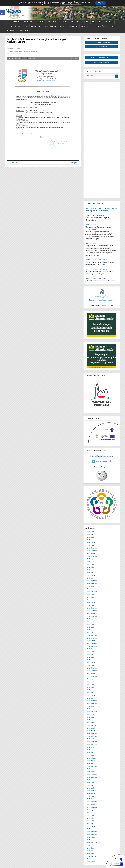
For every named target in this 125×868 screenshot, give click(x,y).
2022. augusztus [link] (92, 646)
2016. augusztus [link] (92, 843)
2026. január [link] (91, 545)
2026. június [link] (91, 532)
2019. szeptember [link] (92, 742)
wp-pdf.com (74, 58)
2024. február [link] (91, 603)
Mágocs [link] (13, 11)
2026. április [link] (91, 537)
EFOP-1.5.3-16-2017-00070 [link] (95, 215)
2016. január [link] (91, 862)
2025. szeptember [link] (92, 556)
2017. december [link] (92, 799)
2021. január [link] (91, 698)
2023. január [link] (91, 633)
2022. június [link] (91, 652)
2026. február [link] (91, 543)
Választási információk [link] (80, 22)
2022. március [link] (91, 660)
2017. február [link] (91, 826)
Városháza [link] (11, 30)
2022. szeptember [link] (92, 643)
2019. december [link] (92, 733)
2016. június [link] (91, 848)
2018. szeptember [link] (92, 774)
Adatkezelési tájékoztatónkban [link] (72, 4)
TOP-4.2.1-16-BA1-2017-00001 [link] (96, 260)
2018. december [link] (92, 766)
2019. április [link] (91, 755)
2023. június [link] (91, 624)
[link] (3, 12)
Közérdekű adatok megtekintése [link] (102, 456)
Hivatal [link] (65, 22)
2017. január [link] (91, 829)
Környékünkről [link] (50, 26)
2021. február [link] (91, 695)
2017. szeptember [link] (92, 807)
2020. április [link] (91, 723)
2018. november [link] (92, 769)
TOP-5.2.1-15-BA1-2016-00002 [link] (96, 269)
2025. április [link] (91, 570)
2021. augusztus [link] (92, 679)
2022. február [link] (91, 663)
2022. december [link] (92, 635)
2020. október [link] (91, 706)
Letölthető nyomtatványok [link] (17, 26)
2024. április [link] (91, 600)
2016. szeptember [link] (92, 840)
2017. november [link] (92, 802)
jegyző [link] (11, 48)
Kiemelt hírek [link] (36, 26)
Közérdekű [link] (28, 22)
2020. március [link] (91, 725)
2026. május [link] (91, 534)
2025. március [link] (91, 573)
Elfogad (100, 3)
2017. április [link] (91, 821)
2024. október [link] (91, 586)
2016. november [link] (92, 834)
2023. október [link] (91, 613)
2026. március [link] (91, 540)
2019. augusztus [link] (92, 744)
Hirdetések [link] (109, 22)
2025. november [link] (92, 551)
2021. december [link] (92, 668)
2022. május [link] (91, 654)
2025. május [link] (91, 567)
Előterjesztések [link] (18, 51)
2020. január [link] (91, 731)
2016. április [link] (91, 853)
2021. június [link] (91, 684)
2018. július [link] (90, 780)
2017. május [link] (91, 818)
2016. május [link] (91, 851)
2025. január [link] (91, 578)
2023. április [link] (91, 627)
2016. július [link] (90, 845)
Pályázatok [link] (40, 22)
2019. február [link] (91, 761)
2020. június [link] (91, 717)
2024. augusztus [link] (92, 592)
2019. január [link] (91, 763)
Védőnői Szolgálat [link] (26, 30)
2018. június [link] (91, 783)
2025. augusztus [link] (92, 559)
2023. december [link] (92, 608)
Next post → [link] (75, 163)
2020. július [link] (90, 714)
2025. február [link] (91, 575)
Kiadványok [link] (97, 22)
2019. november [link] (92, 736)
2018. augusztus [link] (92, 777)
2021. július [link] (90, 682)
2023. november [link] (92, 611)
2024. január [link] (91, 605)
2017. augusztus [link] (92, 810)
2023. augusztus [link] (92, 619)
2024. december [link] (92, 581)
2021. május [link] (91, 687)
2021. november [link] (92, 671)
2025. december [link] (92, 548)
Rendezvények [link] (101, 26)
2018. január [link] (91, 796)
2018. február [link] (91, 793)
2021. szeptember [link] (92, 676)
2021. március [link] (91, 693)
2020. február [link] (91, 728)
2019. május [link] (91, 753)
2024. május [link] (91, 597)
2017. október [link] (91, 804)
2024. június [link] (91, 594)
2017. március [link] (91, 823)
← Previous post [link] (12, 163)
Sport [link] (112, 26)
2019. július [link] (90, 747)
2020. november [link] (92, 703)
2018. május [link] (91, 785)
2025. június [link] (91, 564)
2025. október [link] (91, 553)
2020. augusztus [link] (92, 712)
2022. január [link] (91, 665)
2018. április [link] (91, 788)
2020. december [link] (92, 701)
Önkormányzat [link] (53, 22)
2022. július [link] (90, 649)
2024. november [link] (92, 583)
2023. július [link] (90, 622)
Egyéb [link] (11, 51)
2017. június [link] (91, 815)
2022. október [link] (91, 641)
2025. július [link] (90, 562)
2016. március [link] (91, 856)
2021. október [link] (91, 673)
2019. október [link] (91, 739)
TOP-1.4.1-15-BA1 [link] (92, 243)
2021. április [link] (91, 690)
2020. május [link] (91, 720)
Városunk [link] (17, 22)
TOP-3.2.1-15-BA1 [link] (92, 225)
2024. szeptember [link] (92, 589)
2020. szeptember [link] (92, 709)
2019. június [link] (91, 750)
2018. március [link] (91, 791)
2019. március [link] (91, 758)
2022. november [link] (92, 638)
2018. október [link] (91, 772)
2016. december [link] (92, 832)
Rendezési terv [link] (87, 26)
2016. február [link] (91, 859)
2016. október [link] (91, 837)
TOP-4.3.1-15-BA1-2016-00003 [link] (96, 279)
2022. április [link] (91, 657)
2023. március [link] (91, 630)
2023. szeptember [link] (92, 616)
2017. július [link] (90, 813)
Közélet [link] (63, 26)
